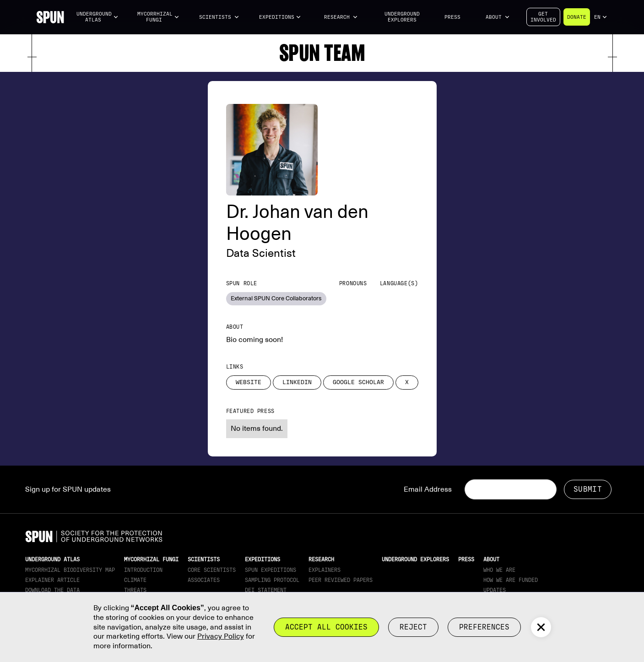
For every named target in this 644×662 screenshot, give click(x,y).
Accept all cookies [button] (326, 627)
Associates (204, 580)
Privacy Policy (221, 636)
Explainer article (52, 580)
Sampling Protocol (272, 580)
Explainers (325, 570)
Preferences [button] (484, 627)
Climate (135, 580)
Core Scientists (212, 570)
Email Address (428, 489)
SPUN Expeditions (271, 570)
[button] (97, 17)
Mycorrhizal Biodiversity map (70, 570)
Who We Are (499, 570)
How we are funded (511, 580)
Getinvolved (543, 17)
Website (249, 382)
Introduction (143, 570)
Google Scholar (358, 382)
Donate (577, 17)
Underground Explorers (402, 17)
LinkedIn (297, 382)
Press (452, 17)
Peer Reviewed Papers (341, 580)
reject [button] (413, 627)
